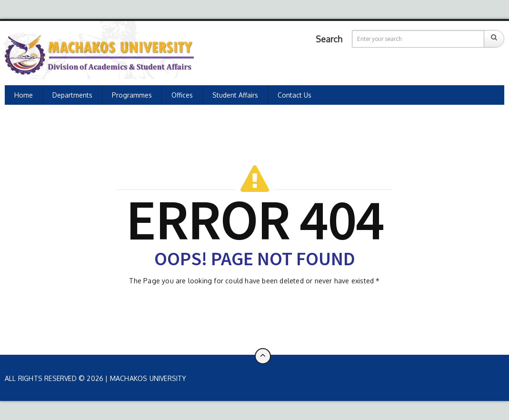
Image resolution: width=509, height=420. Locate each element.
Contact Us (294, 95)
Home (24, 95)
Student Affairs (235, 95)
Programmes (132, 95)
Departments (72, 95)
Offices (182, 95)
